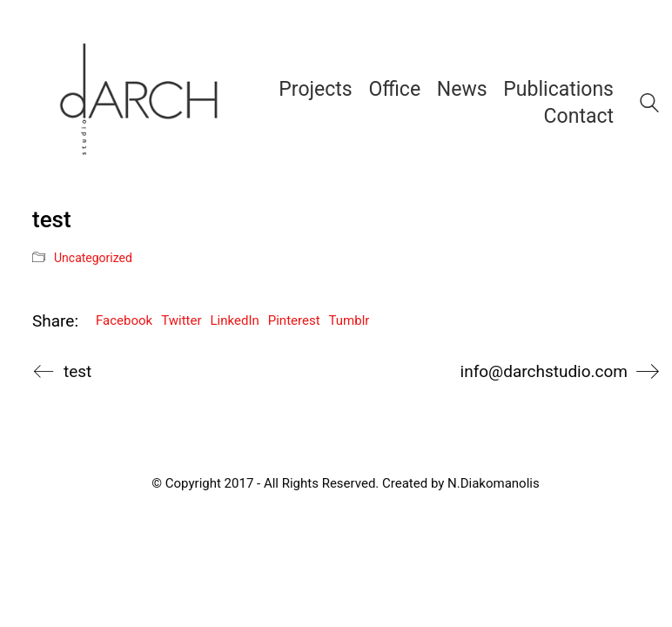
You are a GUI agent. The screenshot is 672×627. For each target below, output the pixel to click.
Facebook (124, 320)
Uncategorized (93, 258)
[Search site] (649, 105)
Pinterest (294, 320)
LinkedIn (235, 320)
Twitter (181, 320)
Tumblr (349, 320)
